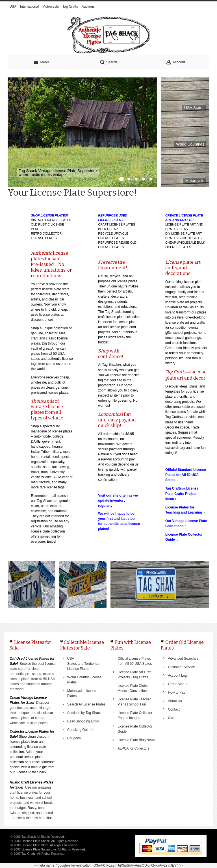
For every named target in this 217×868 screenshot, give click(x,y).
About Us (175, 701)
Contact (174, 709)
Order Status (177, 684)
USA (13, 7)
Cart (171, 718)
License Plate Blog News (136, 740)
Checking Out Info (81, 730)
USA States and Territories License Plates (83, 664)
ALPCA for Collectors (134, 748)
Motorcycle (51, 7)
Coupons (74, 738)
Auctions (88, 7)
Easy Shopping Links (83, 721)
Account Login (179, 676)
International (29, 7)
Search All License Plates (86, 704)
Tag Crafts (70, 7)
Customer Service (181, 667)
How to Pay (176, 692)
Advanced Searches (183, 659)
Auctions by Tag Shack (84, 713)
